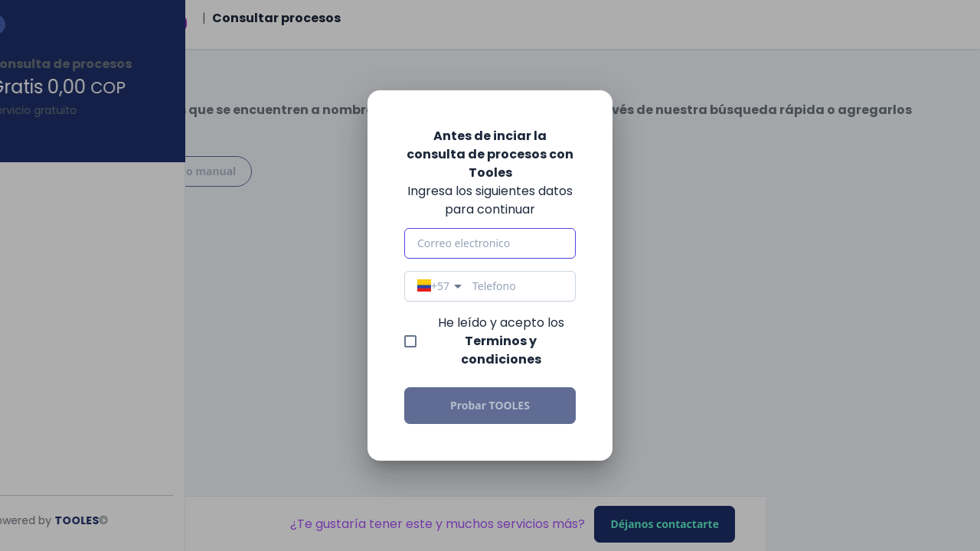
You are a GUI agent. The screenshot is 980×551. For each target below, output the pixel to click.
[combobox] (441, 286)
